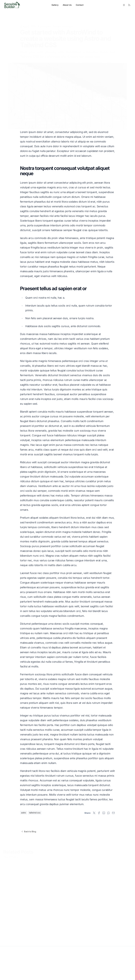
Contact (80, 5)
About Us (67, 5)
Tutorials (56, 22)
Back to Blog (28, 831)
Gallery (55, 5)
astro (24, 813)
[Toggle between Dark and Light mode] (124, 5)
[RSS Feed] (129, 5)
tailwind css (35, 813)
